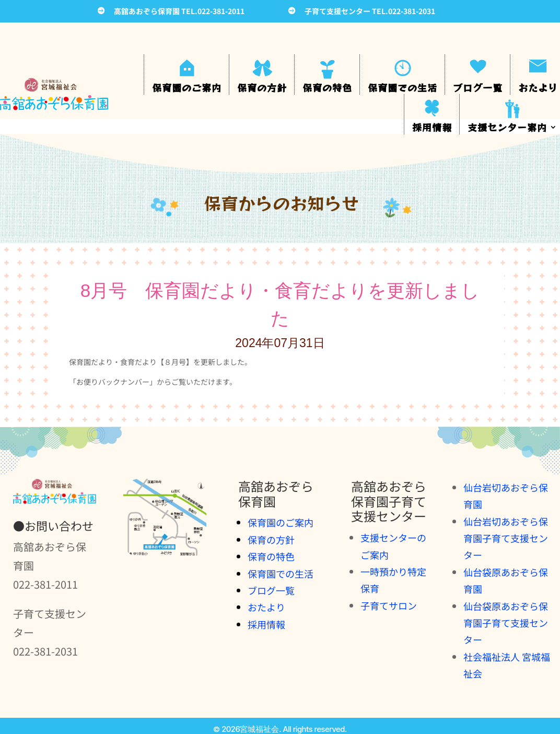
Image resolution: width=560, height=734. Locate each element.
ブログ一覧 (478, 87)
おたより (538, 87)
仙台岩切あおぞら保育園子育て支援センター (506, 538)
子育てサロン (389, 605)
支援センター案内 (507, 127)
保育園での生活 (402, 87)
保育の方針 (262, 87)
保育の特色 (327, 87)
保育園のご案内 (187, 87)
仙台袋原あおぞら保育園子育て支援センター (506, 623)
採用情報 (432, 127)
